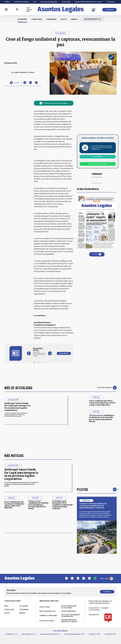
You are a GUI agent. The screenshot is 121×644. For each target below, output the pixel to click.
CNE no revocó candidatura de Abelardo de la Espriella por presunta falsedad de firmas (102, 418)
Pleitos (82, 489)
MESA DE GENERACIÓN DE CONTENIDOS (69, 607)
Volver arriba (107, 579)
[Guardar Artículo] (14, 83)
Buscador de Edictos (93, 19)
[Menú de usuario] (93, 10)
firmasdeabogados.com (74, 634)
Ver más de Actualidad (107, 388)
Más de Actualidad (18, 388)
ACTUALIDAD (22, 19)
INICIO (6, 606)
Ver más (97, 254)
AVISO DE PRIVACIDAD (68, 611)
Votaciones (111, 2)
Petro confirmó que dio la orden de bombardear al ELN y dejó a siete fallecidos (102, 403)
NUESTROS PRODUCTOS (48, 611)
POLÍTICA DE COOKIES (47, 621)
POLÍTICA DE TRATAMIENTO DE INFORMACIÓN (71, 616)
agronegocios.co (28, 634)
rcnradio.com (110, 634)
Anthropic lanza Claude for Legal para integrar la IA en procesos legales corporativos (17, 407)
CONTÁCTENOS (45, 607)
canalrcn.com (94, 634)
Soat (35, 2)
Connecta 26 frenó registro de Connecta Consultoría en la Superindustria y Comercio (93, 506)
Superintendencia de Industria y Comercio (89, 2)
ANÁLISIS (74, 19)
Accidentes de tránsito (21, 2)
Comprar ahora (98, 157)
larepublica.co (11, 634)
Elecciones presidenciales (49, 2)
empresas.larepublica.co (50, 634)
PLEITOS (64, 19)
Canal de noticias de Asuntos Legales (54, 103)
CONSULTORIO (37, 19)
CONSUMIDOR (51, 19)
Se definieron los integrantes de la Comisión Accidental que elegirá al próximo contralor (62, 505)
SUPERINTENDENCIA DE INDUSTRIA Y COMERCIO (69, 621)
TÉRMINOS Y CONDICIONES (48, 616)
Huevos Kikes (66, 2)
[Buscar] (17, 10)
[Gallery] (39, 352)
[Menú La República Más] (6, 10)
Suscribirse (109, 10)
